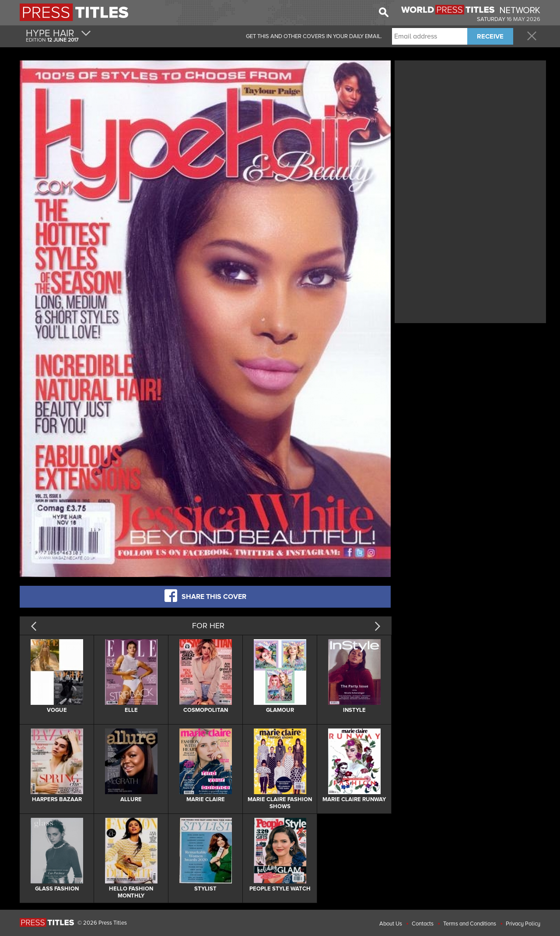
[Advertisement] (470, 124)
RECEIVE (490, 36)
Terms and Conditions (470, 924)
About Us (391, 924)
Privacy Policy (523, 924)
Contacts (423, 924)
